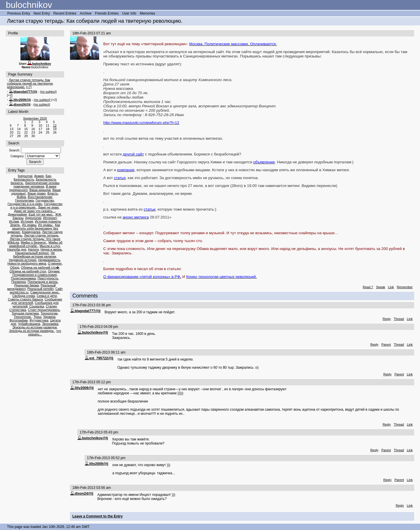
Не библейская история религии (35, 255)
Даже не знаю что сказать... (35, 211)
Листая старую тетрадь (41, 235)
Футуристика (39, 320)
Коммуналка (31, 232)
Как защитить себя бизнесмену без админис (34, 228)
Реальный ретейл (41, 289)
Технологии (49, 313)
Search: (15, 150)
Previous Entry (19, 13)
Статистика (18, 310)
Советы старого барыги (25, 299)
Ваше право (37, 193)
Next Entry (42, 13)
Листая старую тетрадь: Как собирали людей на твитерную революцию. (30, 83)
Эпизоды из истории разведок (35, 327)
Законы (18, 218)
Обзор (15, 267)
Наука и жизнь (51, 249)
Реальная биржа (27, 285)
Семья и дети (47, 296)
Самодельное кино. (45, 292)
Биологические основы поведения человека (36, 185)
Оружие (54, 271)
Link (391, 287)
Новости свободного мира (27, 263)
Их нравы (29, 225)
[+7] (29, 87)
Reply (387, 319)
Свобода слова (24, 296)
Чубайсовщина (29, 324)
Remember (405, 287)
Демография (17, 214)
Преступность (48, 278)
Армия (39, 176)
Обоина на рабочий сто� (40, 267)
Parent (386, 344)
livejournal (25, 176)
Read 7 (368, 287)
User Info (129, 13)
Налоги (33, 249)
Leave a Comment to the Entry (98, 516)
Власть (52, 193)
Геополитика (24, 200)
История (27, 221)
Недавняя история (22, 260)
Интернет (50, 218)
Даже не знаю (48, 207)
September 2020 (35, 118)
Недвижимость (49, 260)
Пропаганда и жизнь (43, 282)
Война (21, 197)
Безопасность (24, 179)
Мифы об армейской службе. (36, 244)
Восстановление (40, 197)
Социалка (37, 306)
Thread (399, 319)
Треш (37, 317)
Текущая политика (25, 313)
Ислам (14, 221)
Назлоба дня (17, 249)
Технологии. (23, 317)
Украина (49, 317)
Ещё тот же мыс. (41, 214)
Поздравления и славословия (35, 275)
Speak (380, 287)
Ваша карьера (40, 190)
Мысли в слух (50, 246)
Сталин (51, 306)
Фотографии (19, 320)
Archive (86, 13)
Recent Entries (65, 13)
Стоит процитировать (44, 310)
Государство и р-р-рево (25, 204)
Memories (147, 13)
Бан (48, 176)
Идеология (33, 218)
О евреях (55, 263)
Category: (17, 156)
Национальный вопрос (32, 253)
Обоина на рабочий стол (28, 271)
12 (55, 125)
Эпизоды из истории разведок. (32, 331)
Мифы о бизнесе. (34, 242)
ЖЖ (58, 214)
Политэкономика (23, 278)
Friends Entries (107, 13)
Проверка (19, 282)
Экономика (50, 324)
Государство (45, 200)
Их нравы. (46, 225)
